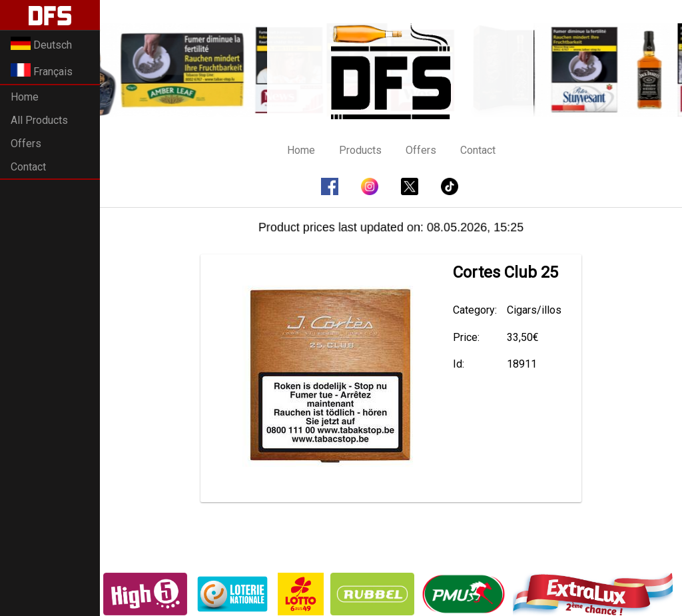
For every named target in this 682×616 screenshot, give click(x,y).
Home (25, 97)
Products (360, 150)
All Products (39, 120)
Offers (26, 144)
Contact (28, 167)
